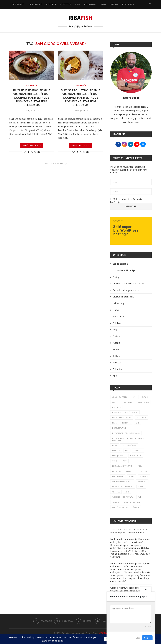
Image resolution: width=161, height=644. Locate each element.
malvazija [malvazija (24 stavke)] (138, 451)
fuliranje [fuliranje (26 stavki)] (126, 423)
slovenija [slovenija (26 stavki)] (144, 476)
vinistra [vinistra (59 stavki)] (116, 492)
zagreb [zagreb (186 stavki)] (116, 502)
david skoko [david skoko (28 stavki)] (143, 402)
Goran (113, 588)
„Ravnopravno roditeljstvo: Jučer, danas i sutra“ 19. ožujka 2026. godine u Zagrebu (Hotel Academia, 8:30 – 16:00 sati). (131, 552)
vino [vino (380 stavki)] (127, 492)
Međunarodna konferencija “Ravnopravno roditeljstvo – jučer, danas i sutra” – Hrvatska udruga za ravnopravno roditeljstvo (131, 543)
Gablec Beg (18, 4)
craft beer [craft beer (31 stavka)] (127, 402)
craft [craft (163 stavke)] (115, 402)
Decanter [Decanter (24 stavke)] (117, 407)
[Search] (150, 4)
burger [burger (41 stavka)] (145, 397)
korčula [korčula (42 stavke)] (116, 451)
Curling (116, 277)
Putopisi (51, 4)
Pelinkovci (90, 4)
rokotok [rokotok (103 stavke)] (143, 471)
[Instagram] (64, 621)
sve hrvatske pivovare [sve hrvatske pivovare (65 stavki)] (122, 482)
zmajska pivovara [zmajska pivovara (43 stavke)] (132, 502)
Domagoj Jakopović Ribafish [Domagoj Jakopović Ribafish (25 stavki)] (125, 412)
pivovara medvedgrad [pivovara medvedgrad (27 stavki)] (122, 466)
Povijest (127, 4)
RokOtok (66, 4)
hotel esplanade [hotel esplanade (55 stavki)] (120, 428)
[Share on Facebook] (28, 152)
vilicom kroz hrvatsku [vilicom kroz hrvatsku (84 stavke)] (123, 487)
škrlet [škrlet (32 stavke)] (136, 507)
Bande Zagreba (120, 264)
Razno (114, 4)
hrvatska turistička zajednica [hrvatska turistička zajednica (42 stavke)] (126, 433)
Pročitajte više (32, 145)
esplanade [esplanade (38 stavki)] (141, 418)
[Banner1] (131, 231)
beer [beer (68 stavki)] (135, 397)
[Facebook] (43, 621)
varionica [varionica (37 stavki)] (142, 482)
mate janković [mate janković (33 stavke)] (119, 456)
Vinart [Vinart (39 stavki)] (141, 487)
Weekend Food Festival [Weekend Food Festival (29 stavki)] (123, 497)
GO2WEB (103, 633)
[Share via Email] (39, 152)
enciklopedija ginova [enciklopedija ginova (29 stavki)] (122, 418)
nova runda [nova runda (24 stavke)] (136, 456)
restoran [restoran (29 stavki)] (117, 471)
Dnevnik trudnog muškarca (126, 290)
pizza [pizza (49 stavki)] (140, 466)
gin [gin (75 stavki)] (137, 423)
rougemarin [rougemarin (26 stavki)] (118, 476)
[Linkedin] (84, 621)
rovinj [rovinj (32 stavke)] (132, 476)
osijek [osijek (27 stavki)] (115, 461)
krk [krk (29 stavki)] (127, 451)
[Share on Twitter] (32, 152)
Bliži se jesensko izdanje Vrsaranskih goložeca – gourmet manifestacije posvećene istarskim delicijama (32, 98)
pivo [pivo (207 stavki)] (125, 461)
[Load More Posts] (56, 164)
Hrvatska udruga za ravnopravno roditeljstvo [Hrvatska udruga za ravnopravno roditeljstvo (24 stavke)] (128, 439)
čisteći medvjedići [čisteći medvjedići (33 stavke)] (120, 507)
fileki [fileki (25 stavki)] (115, 423)
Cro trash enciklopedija (124, 270)
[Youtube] (103, 621)
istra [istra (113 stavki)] (115, 445)
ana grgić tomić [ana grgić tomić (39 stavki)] (120, 397)
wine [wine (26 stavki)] (140, 497)
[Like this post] (25, 152)
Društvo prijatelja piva (123, 297)
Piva (78, 4)
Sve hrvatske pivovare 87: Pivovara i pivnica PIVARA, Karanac (129, 531)
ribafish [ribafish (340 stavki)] (130, 471)
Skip (138, 638)
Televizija (117, 369)
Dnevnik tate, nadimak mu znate (128, 284)
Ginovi (116, 310)
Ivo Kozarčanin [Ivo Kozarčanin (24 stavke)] (129, 445)
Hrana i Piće (35, 4)
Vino (103, 4)
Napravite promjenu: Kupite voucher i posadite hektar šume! (128, 589)
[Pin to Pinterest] (35, 152)
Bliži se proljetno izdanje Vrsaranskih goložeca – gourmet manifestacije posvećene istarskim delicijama (80, 98)
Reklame (117, 356)
